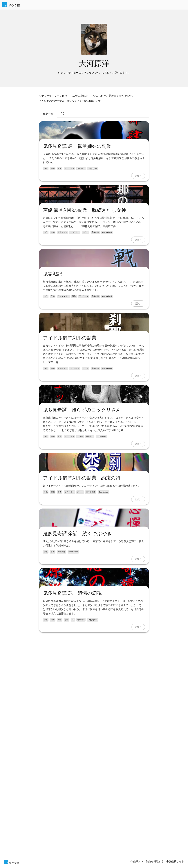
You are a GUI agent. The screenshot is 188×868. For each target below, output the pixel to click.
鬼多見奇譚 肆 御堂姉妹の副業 (77, 185)
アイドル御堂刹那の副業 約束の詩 (82, 708)
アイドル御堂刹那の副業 (69, 491)
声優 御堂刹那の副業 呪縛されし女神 (84, 287)
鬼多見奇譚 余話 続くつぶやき (77, 802)
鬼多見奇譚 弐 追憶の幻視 (72, 843)
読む (138, 214)
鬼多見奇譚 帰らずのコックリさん (82, 602)
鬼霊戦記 (52, 389)
